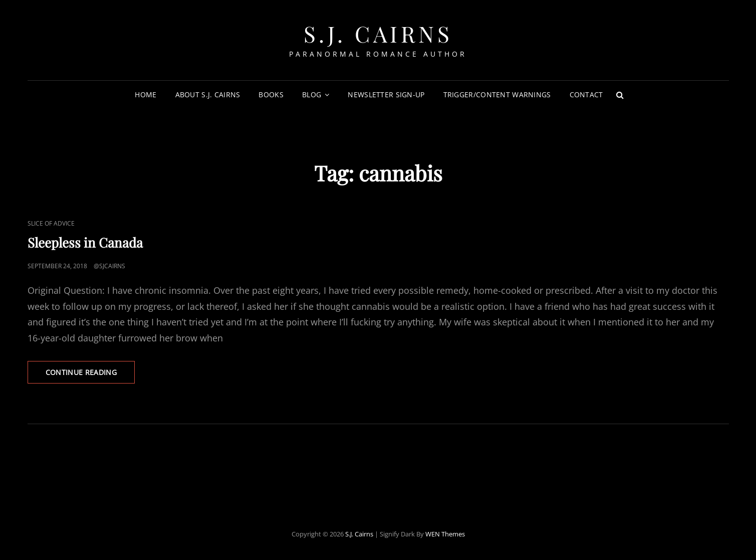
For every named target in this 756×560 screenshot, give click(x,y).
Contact (586, 95)
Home (146, 95)
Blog (312, 95)
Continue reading (90, 375)
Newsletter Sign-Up (386, 95)
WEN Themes (445, 534)
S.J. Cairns (378, 33)
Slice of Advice (51, 223)
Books (271, 95)
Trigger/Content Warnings (497, 95)
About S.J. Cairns (208, 95)
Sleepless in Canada (85, 242)
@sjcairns (109, 266)
